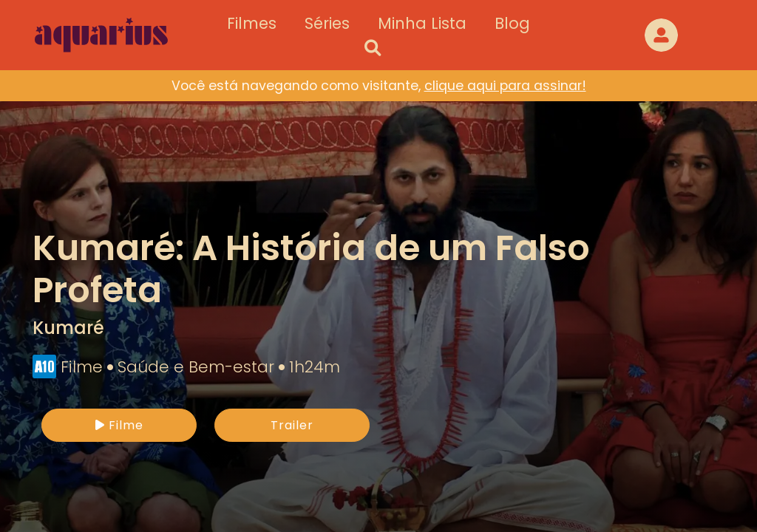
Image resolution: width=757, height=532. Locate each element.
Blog (512, 23)
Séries (327, 23)
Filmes (252, 23)
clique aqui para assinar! (505, 86)
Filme (119, 425)
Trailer (292, 425)
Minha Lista (422, 23)
